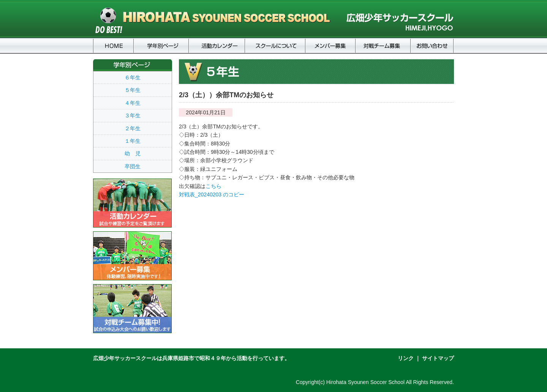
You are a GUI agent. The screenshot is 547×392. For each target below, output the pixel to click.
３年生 (133, 115)
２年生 (133, 128)
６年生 (133, 77)
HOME (113, 46)
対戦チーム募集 (383, 46)
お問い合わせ (432, 46)
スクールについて (275, 46)
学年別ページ (161, 46)
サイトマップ (438, 358)
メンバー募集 (330, 46)
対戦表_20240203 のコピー (212, 194)
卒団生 (133, 166)
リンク (406, 358)
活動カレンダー (217, 46)
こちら (213, 186)
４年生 (133, 103)
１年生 (133, 141)
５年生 (133, 90)
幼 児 (133, 153)
